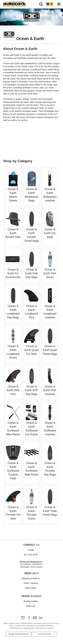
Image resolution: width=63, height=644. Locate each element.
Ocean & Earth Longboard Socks (13, 348)
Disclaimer (31, 621)
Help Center (31, 583)
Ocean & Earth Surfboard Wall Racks (31, 463)
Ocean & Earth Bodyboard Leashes (50, 193)
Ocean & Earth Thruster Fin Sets (13, 507)
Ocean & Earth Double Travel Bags (31, 232)
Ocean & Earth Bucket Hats (13, 232)
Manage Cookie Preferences (18, 629)
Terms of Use (47, 619)
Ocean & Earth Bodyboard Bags (31, 193)
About (6, 619)
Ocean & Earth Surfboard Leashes (50, 424)
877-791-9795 (31, 550)
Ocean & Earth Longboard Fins (31, 308)
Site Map (38, 619)
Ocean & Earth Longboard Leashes (50, 308)
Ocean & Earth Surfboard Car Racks (31, 424)
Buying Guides (31, 597)
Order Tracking (31, 579)
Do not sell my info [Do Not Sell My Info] (45, 629)
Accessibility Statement (45, 621)
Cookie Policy (20, 621)
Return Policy (15, 619)
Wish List (31, 601)
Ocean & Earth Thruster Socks (31, 507)
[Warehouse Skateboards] (16, 4)
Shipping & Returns (31, 574)
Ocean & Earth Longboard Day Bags (13, 308)
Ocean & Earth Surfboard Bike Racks (13, 424)
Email (31, 545)
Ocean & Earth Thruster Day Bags (50, 463)
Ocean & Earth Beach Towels (13, 193)
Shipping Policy (27, 619)
